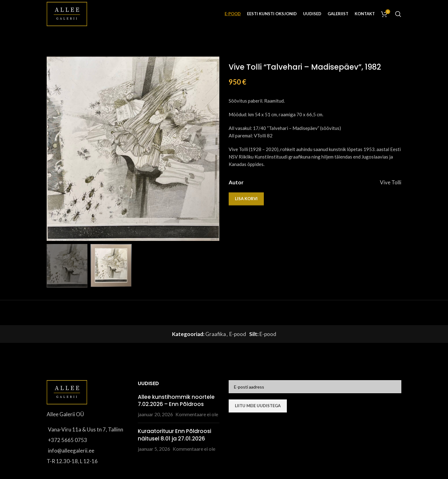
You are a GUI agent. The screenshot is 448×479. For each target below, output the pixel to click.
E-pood (238, 334)
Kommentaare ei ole (197, 414)
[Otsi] (398, 14)
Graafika (216, 334)
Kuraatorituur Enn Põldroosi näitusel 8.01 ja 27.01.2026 (175, 435)
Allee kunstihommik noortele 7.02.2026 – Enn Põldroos (176, 401)
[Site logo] (67, 13)
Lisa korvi (246, 199)
